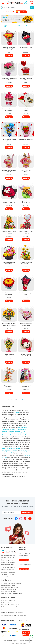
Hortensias (24, 435)
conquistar (14, 450)
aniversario (16, 448)
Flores (17, 412)
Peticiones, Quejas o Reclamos (10, 605)
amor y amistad (7, 448)
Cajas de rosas (10, 429)
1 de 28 (17, 400)
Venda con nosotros (26, 633)
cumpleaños (6, 450)
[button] (9, 47)
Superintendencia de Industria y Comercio (13, 616)
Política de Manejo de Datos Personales (13, 613)
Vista (7, 26)
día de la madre (25, 450)
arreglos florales (21, 429)
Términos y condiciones (8, 601)
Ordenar (17, 26)
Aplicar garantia (6, 610)
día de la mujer (8, 452)
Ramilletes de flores (8, 433)
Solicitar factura (24, 569)
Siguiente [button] (25, 400)
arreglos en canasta (13, 435)
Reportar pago (24, 560)
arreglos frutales (7, 431)
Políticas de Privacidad (8, 603)
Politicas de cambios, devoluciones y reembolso (15, 607)
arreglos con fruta (19, 431)
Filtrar (28, 26)
